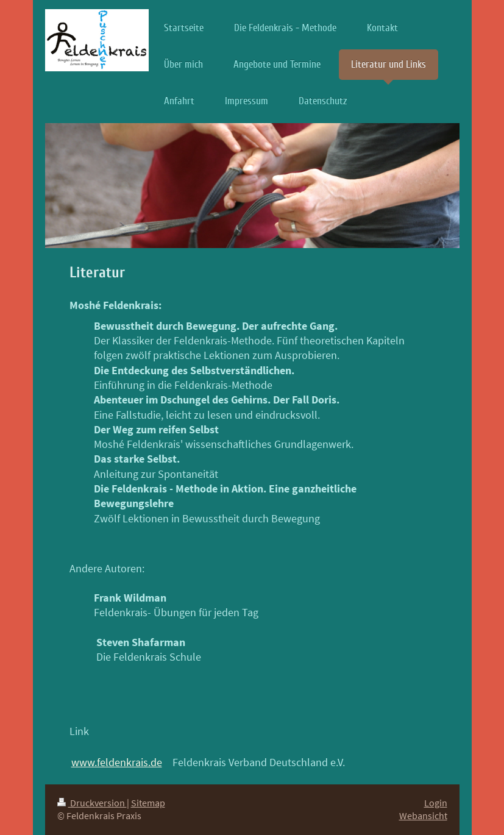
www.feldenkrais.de (117, 762)
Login (436, 803)
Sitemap (148, 803)
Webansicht (423, 816)
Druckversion (92, 803)
